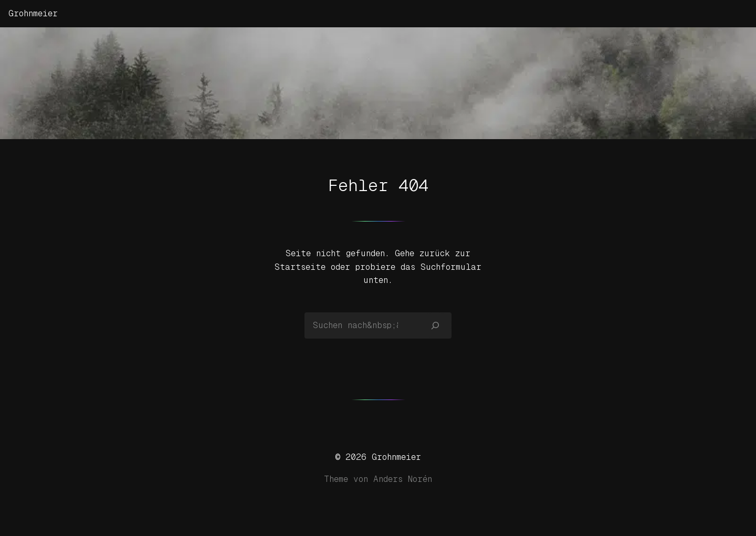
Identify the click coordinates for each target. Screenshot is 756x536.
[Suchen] (435, 325)
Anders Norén (403, 479)
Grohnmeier (33, 13)
